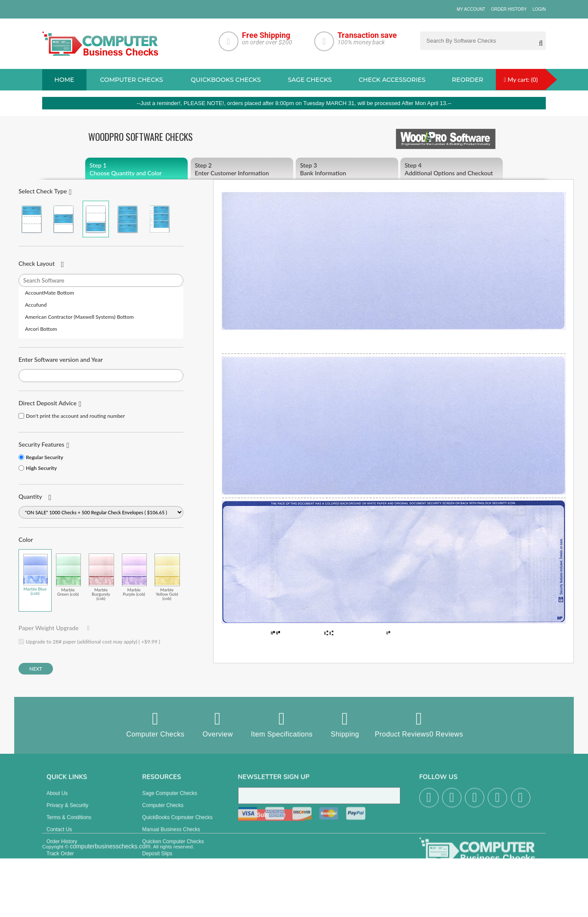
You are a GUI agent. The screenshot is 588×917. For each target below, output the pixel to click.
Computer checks (131, 80)
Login (539, 9)
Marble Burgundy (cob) (101, 577)
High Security (41, 468)
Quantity (30, 496)
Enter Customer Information (242, 169)
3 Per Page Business (128, 219)
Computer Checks (155, 724)
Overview (218, 724)
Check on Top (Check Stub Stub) (32, 219)
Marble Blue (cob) (36, 575)
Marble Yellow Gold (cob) (167, 577)
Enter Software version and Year (61, 359)
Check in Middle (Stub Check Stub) (63, 219)
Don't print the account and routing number (75, 416)
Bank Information (347, 169)
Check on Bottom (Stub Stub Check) (96, 219)
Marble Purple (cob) (135, 575)
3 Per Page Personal (159, 219)
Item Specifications (282, 724)
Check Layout (37, 263)
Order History (509, 9)
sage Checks (310, 80)
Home (64, 80)
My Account (471, 9)
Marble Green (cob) (69, 575)
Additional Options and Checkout (452, 169)
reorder (468, 80)
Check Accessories (392, 80)
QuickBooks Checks (226, 80)
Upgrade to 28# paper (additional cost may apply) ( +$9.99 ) (93, 642)
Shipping (345, 724)
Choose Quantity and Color (136, 169)
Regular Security (45, 457)
